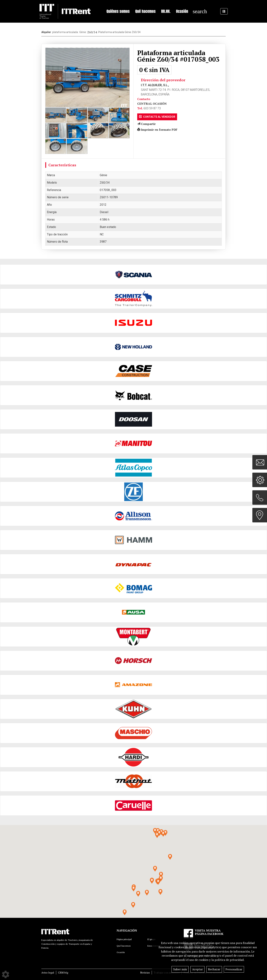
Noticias (145, 972)
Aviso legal (48, 972)
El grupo (151, 939)
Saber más (180, 969)
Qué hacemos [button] (145, 11)
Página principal (124, 939)
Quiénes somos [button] (118, 11)
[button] (158, 882)
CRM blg (63, 972)
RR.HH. (166, 11)
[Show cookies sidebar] (6, 974)
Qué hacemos (124, 946)
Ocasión (182, 11)
